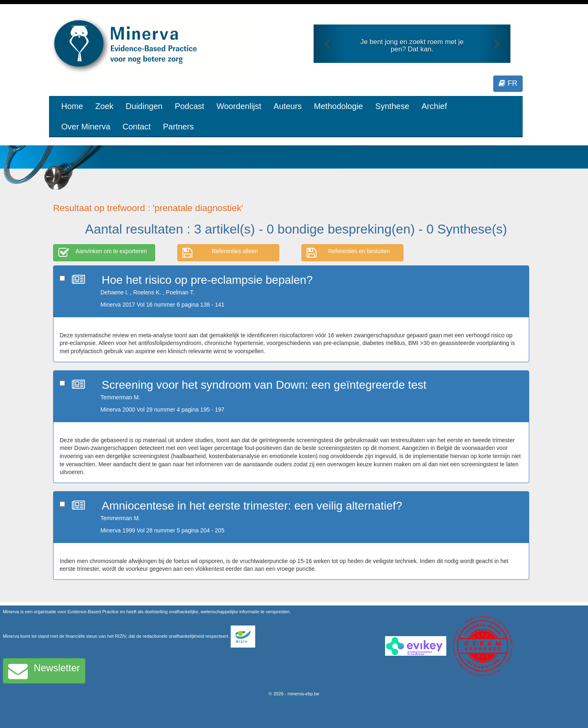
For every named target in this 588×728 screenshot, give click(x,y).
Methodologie (339, 106)
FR (508, 83)
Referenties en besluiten (348, 253)
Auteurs (288, 106)
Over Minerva (86, 127)
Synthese (392, 106)
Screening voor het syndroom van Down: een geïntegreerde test (264, 385)
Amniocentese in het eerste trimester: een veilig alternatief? (252, 506)
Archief (434, 106)
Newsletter (44, 671)
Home (72, 106)
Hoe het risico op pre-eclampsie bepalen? (207, 280)
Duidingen (144, 106)
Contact (137, 127)
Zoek (104, 106)
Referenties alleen (220, 253)
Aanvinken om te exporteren (103, 253)
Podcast (189, 106)
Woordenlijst (239, 106)
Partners (178, 127)
